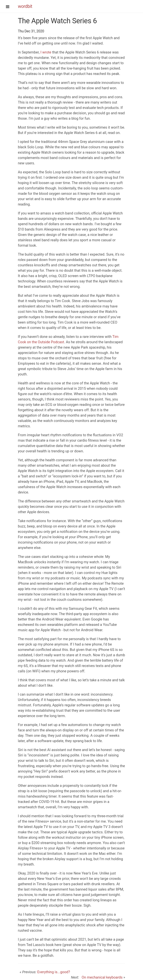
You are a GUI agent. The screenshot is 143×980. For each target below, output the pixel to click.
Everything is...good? (54, 972)
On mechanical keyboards (101, 977)
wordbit (25, 6)
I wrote (46, 52)
